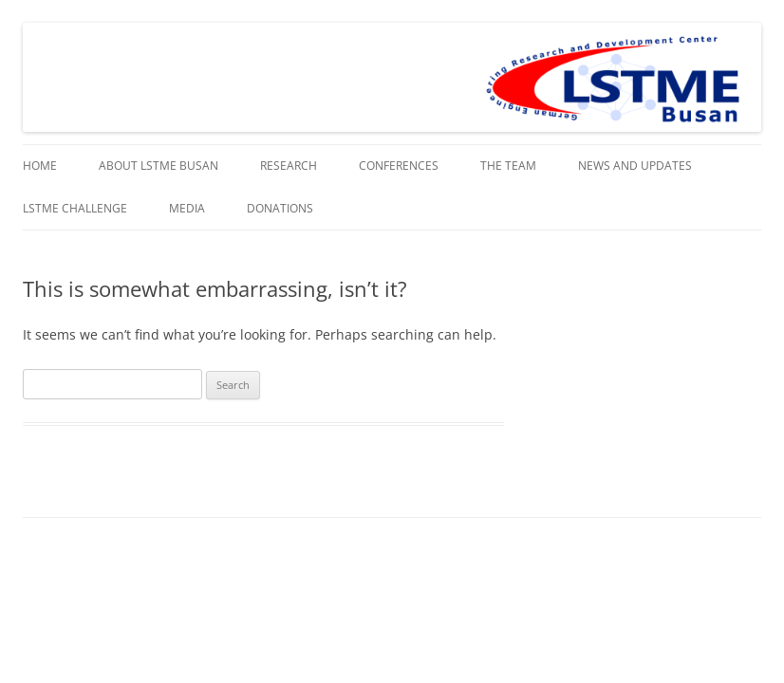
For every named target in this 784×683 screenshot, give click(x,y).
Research (289, 166)
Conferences (399, 166)
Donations (280, 208)
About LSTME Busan (159, 166)
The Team (508, 166)
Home (40, 166)
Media (187, 208)
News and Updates (635, 166)
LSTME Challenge (75, 208)
